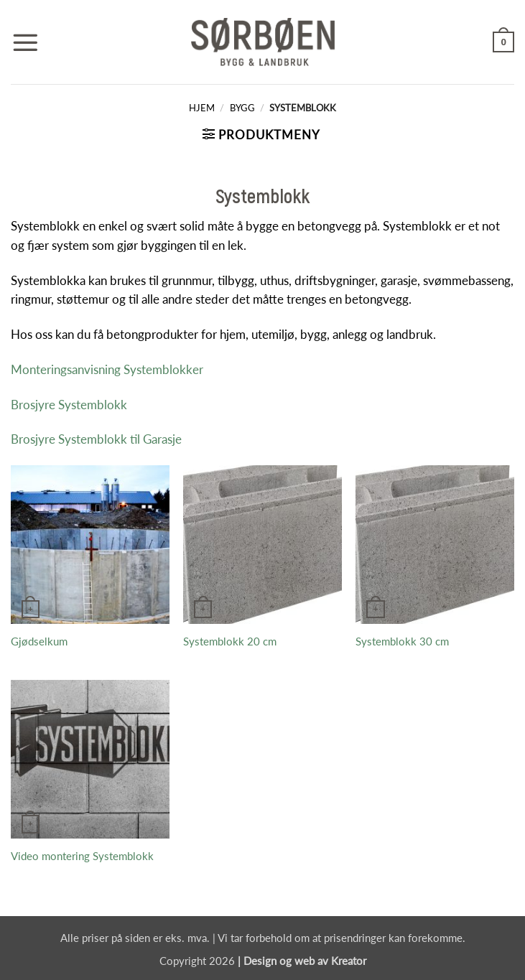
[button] (25, 42)
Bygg (242, 108)
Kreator (349, 961)
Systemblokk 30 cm (402, 641)
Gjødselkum (39, 641)
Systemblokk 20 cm (230, 641)
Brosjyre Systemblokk (69, 405)
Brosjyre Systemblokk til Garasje (96, 439)
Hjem (202, 108)
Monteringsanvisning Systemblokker (107, 369)
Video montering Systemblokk (82, 856)
